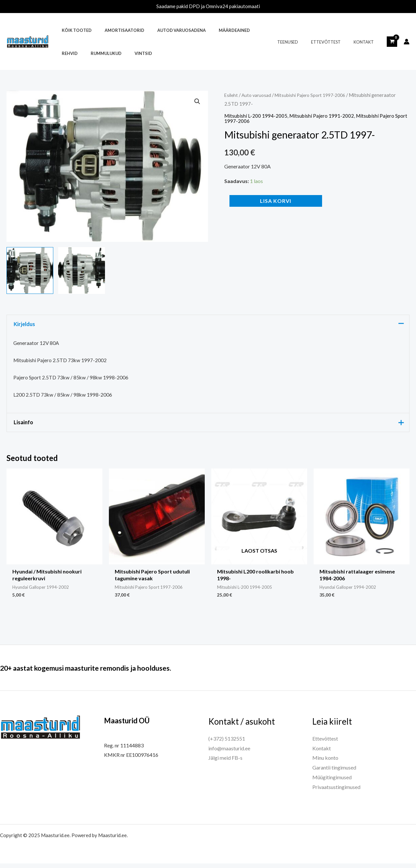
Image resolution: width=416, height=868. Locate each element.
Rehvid (250, 30)
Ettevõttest (333, 42)
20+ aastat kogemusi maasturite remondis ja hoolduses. (106, 672)
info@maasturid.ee (229, 753)
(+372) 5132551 (227, 743)
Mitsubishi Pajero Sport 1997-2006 (316, 95)
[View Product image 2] (82, 270)
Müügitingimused (332, 782)
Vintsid (107, 53)
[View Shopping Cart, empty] (392, 42)
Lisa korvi (276, 201)
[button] (197, 102)
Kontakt (366, 42)
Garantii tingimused (334, 772)
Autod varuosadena (170, 30)
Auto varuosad (258, 95)
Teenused (299, 42)
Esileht (231, 95)
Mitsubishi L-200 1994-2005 (256, 116)
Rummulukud (75, 53)
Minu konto (325, 762)
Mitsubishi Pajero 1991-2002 (323, 116)
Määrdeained (218, 30)
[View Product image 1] (30, 270)
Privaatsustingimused (336, 791)
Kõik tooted (74, 30)
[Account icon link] (407, 42)
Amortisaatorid (117, 30)
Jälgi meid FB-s (225, 762)
